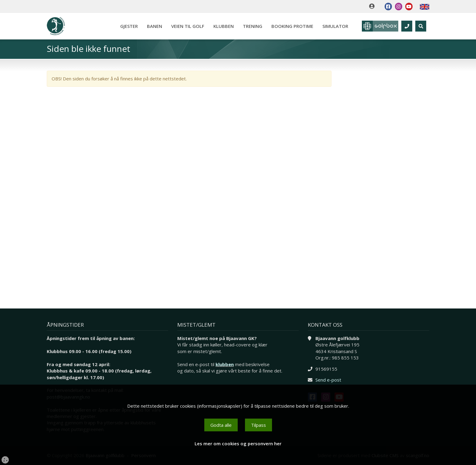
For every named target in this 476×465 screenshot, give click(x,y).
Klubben (224, 26)
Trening (253, 26)
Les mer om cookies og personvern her (238, 443)
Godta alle (221, 425)
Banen (155, 26)
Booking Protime (292, 26)
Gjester (129, 26)
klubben (225, 364)
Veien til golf (188, 26)
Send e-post (328, 380)
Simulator (335, 26)
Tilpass (258, 425)
